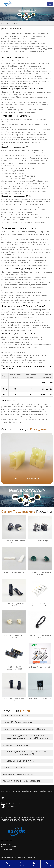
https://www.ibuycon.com (13, 791)
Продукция (20, 864)
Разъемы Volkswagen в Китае (18, 761)
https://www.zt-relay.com (30, 791)
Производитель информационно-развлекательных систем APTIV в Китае (27, 737)
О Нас (34, 864)
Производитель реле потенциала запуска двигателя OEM (27, 753)
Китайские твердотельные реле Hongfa (24, 729)
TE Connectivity (22, 184)
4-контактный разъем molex (18, 774)
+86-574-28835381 (13, 807)
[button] (49, 458)
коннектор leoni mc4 (14, 768)
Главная (4, 23)
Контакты (47, 864)
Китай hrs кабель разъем (16, 716)
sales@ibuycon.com (13, 803)
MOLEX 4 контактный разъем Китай (22, 781)
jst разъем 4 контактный (16, 745)
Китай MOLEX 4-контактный (18, 722)
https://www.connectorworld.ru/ (15, 320)
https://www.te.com (46, 791)
